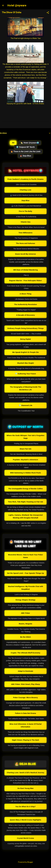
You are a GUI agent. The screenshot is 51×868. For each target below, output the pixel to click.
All (13, 143)
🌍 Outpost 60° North (25, 147)
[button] (48, 13)
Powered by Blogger (26, 862)
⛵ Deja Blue (25, 156)
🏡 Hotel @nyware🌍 (30, 143)
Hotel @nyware (17, 5)
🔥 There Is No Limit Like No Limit (25, 151)
